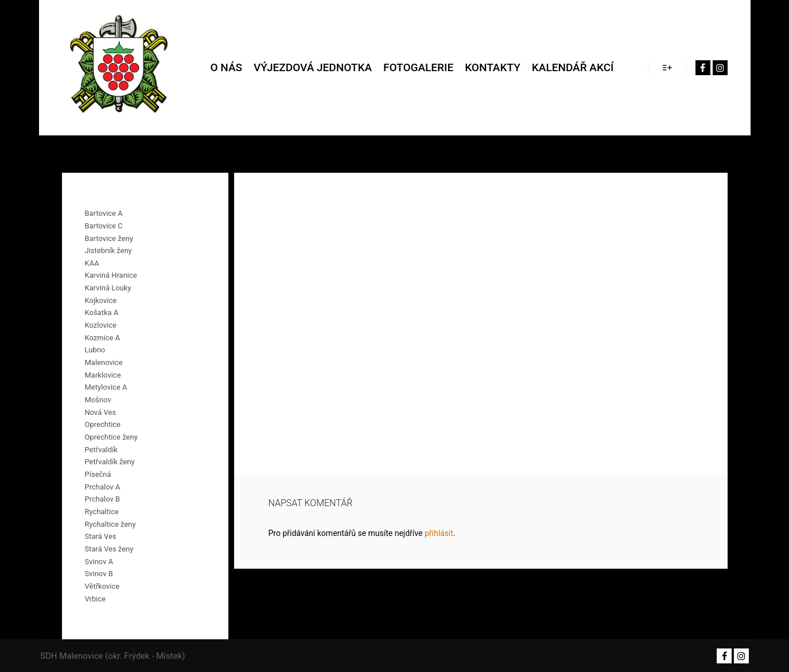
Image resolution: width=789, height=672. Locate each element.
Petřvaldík (101, 450)
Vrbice (96, 599)
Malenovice (104, 362)
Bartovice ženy (109, 238)
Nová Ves (101, 412)
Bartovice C (104, 226)
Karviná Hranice (111, 275)
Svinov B (99, 574)
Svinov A (99, 562)
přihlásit (439, 533)
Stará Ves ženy (109, 549)
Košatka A (102, 312)
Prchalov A (103, 487)
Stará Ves (101, 536)
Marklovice (103, 375)
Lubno (95, 350)
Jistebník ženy (108, 250)
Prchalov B (103, 499)
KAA (92, 263)
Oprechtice (103, 424)
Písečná (98, 474)
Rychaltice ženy (110, 524)
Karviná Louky (108, 288)
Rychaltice (102, 512)
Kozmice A (103, 338)
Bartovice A (104, 213)
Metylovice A (106, 387)
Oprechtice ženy (111, 437)
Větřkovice (102, 586)
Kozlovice (101, 325)
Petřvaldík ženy (110, 462)
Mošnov (98, 400)
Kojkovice (101, 300)
